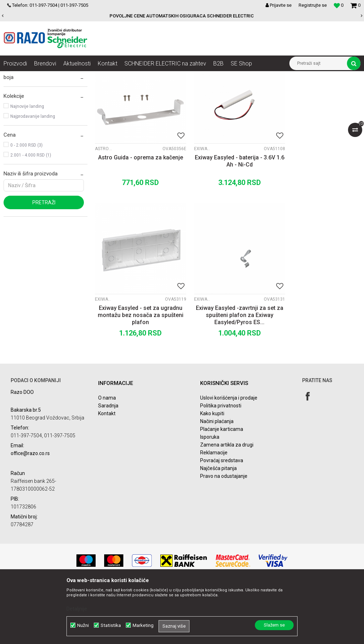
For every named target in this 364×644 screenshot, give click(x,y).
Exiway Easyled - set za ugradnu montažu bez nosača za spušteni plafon (318, 228)
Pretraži (44, 274)
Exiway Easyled (195, 212)
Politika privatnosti (221, 461)
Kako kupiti (212, 469)
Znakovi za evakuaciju (32, 107)
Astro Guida (104, 212)
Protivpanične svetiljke (32, 117)
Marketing (143, 625)
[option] (182, 16)
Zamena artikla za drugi (227, 500)
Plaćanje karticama (222, 484)
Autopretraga (232, 90)
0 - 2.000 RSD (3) (26, 216)
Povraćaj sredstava (222, 516)
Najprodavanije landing (33, 188)
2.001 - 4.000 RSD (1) (31, 226)
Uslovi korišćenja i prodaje (229, 453)
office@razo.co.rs (30, 508)
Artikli (40, 76)
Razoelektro (15, 76)
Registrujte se (313, 5)
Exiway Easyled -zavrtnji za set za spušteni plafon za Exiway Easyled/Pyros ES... (136, 370)
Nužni (83, 625)
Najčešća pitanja (218, 523)
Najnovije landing (27, 178)
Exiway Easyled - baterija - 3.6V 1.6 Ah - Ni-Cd (227, 224)
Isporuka (210, 492)
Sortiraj (263, 90)
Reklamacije (214, 508)
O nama (107, 453)
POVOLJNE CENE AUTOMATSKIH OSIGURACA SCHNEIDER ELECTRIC (182, 16)
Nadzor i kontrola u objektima (81, 76)
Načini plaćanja (217, 476)
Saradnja (108, 461)
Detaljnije (77, 609)
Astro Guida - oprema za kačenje (137, 224)
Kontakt (107, 469)
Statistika (111, 625)
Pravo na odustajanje (224, 531)
